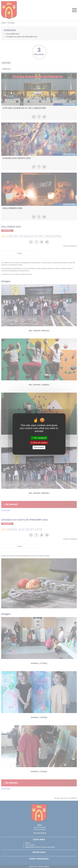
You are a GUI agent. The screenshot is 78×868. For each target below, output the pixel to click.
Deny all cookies (39, 443)
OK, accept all (39, 438)
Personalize (39, 447)
